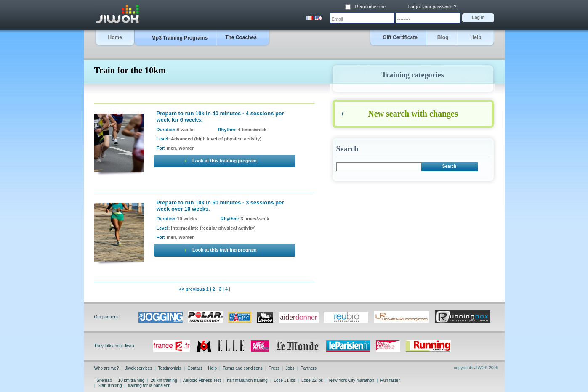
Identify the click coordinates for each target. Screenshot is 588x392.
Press (274, 368)
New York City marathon (352, 380)
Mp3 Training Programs (180, 38)
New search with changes (413, 114)
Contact (195, 368)
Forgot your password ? (432, 7)
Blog (443, 37)
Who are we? (107, 368)
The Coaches (241, 37)
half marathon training (247, 380)
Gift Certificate (400, 37)
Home (115, 37)
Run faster (390, 380)
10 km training (131, 380)
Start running (110, 385)
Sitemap (104, 380)
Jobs (290, 368)
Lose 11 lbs (285, 380)
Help (476, 37)
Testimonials (170, 368)
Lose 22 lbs (312, 380)
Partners (308, 368)
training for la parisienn (149, 385)
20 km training (164, 380)
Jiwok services (138, 368)
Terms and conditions (243, 368)
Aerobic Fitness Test (202, 380)
